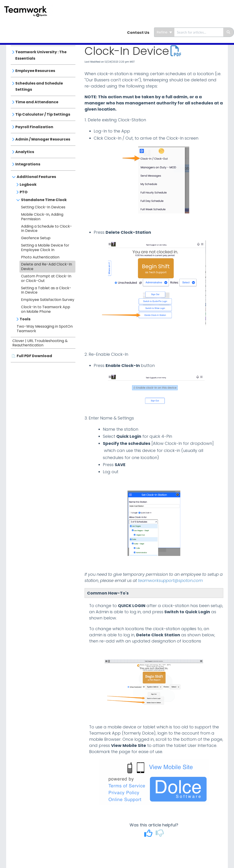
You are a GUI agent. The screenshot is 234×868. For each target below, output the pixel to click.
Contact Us (138, 33)
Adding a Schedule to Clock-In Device (47, 229)
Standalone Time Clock (44, 200)
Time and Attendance (37, 102)
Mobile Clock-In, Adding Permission (42, 217)
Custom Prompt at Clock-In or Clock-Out (46, 278)
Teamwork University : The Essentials (41, 55)
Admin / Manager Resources (43, 139)
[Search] (229, 32)
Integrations (28, 164)
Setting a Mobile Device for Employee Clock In (45, 248)
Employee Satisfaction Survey (48, 300)
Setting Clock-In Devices (43, 207)
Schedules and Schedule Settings (39, 86)
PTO (24, 192)
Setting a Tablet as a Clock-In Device (46, 290)
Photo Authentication (40, 257)
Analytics (25, 152)
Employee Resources (35, 71)
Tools (25, 319)
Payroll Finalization (34, 127)
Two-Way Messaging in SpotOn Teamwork (45, 329)
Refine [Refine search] (164, 32)
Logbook (28, 184)
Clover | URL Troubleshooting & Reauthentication (40, 343)
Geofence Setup (36, 238)
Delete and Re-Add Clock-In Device (47, 267)
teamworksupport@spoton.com (170, 580)
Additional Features (36, 177)
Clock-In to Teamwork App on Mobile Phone (46, 309)
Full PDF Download (34, 356)
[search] (199, 32)
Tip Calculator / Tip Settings (43, 114)
